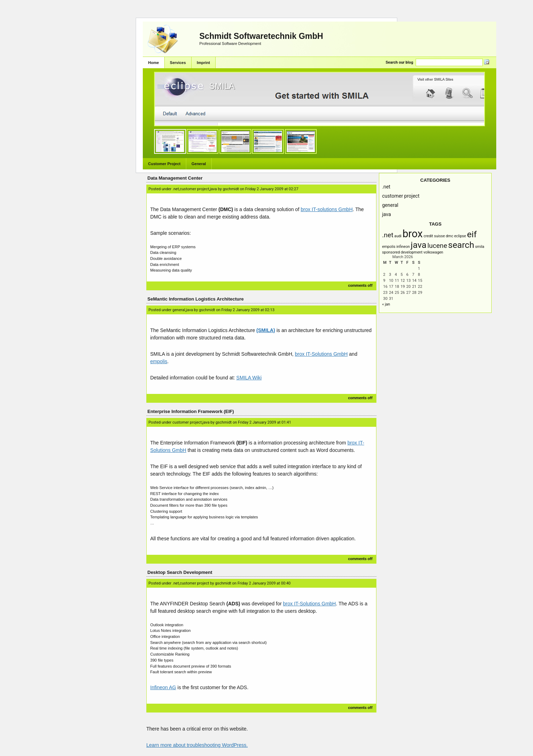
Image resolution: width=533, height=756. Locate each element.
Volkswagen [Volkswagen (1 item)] (433, 252)
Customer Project (164, 164)
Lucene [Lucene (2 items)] (437, 246)
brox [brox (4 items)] (413, 234)
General (199, 164)
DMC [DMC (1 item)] (449, 236)
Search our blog (399, 62)
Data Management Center (175, 178)
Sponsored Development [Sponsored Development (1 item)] (402, 252)
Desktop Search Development (180, 572)
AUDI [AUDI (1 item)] (398, 236)
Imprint (203, 63)
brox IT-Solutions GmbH (321, 354)
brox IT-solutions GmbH (327, 209)
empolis (159, 361)
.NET (386, 187)
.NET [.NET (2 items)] (388, 235)
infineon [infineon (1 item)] (403, 247)
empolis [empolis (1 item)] (389, 247)
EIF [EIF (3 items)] (472, 234)
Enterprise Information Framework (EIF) (191, 411)
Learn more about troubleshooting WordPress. (197, 745)
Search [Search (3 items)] (461, 245)
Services (178, 63)
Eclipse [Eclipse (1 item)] (460, 236)
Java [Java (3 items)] (418, 245)
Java (386, 214)
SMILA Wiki (249, 378)
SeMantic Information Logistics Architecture (196, 299)
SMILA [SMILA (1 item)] (480, 247)
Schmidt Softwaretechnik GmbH (261, 36)
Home (154, 63)
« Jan (386, 304)
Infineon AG (163, 687)
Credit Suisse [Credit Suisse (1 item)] (434, 236)
